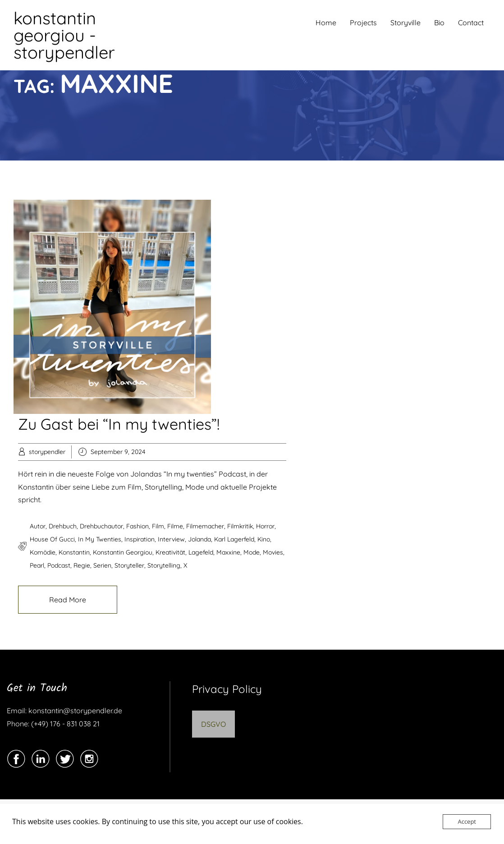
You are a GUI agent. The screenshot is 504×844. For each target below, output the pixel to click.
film (158, 526)
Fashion (137, 526)
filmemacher (205, 526)
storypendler (47, 452)
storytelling (164, 565)
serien (102, 565)
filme (175, 526)
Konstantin (74, 552)
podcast (59, 565)
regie (82, 565)
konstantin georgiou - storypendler (64, 35)
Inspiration (140, 539)
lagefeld (201, 552)
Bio (439, 23)
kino (264, 539)
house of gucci (52, 539)
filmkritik (240, 526)
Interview (171, 539)
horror (265, 526)
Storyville (405, 23)
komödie (43, 552)
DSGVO (213, 724)
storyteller (129, 565)
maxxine (228, 552)
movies (273, 552)
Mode (252, 552)
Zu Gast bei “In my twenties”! (119, 424)
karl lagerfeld (234, 539)
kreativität (170, 552)
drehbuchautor (101, 526)
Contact (471, 23)
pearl (37, 565)
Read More (68, 600)
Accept (467, 821)
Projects (363, 23)
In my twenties (100, 539)
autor (38, 526)
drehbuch (63, 526)
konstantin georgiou (123, 552)
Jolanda (199, 539)
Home (326, 23)
